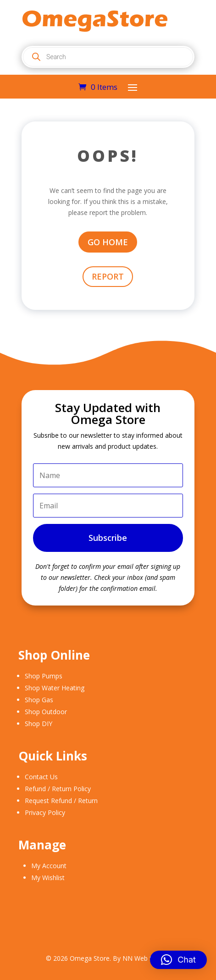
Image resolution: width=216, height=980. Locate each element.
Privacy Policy (45, 812)
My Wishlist (48, 878)
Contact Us (41, 777)
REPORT (108, 276)
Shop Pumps (44, 676)
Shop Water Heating (55, 688)
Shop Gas (39, 700)
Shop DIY (39, 724)
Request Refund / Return (61, 801)
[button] (178, 960)
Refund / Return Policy (58, 789)
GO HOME (108, 242)
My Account (49, 866)
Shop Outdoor (46, 712)
